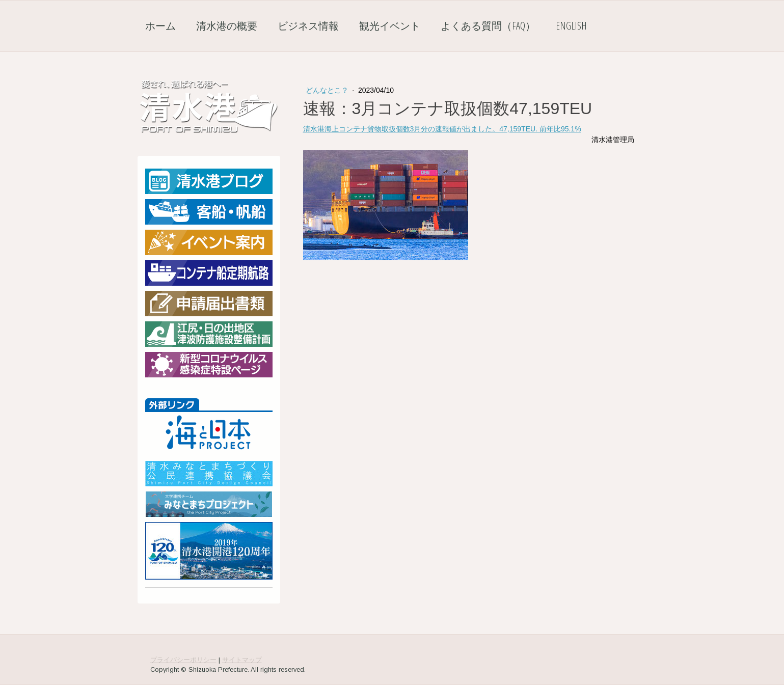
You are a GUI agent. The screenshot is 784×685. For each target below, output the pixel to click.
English (571, 26)
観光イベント (390, 26)
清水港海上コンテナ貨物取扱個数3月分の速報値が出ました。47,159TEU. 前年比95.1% (442, 129)
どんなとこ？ (328, 90)
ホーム (160, 26)
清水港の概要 (227, 26)
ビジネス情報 (308, 26)
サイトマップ (242, 660)
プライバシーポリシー (183, 660)
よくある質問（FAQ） (488, 26)
